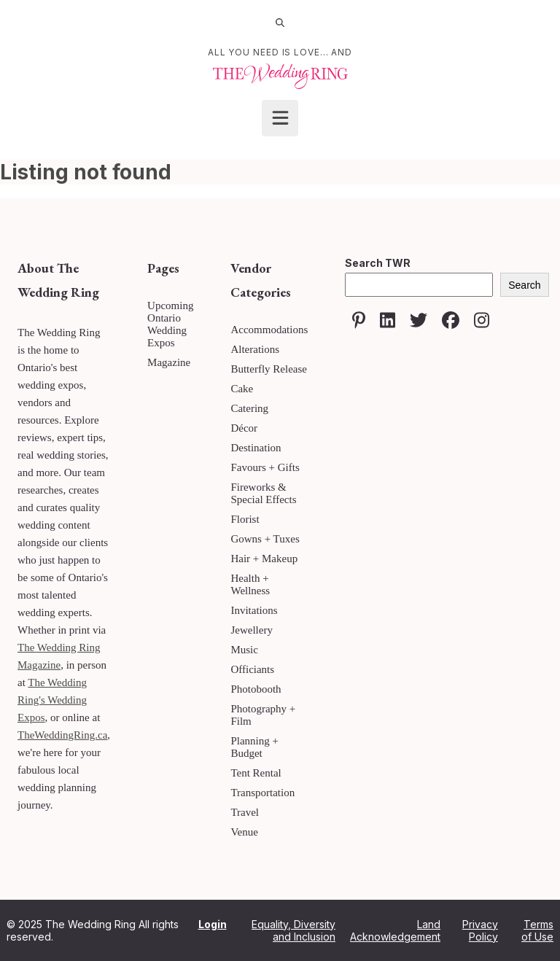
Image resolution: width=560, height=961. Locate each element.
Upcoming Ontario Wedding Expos (170, 324)
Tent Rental (256, 773)
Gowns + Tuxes (265, 539)
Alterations (255, 349)
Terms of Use (537, 930)
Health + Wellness (250, 584)
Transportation (262, 793)
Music (244, 650)
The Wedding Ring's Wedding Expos (52, 700)
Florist (245, 519)
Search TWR (378, 263)
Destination (256, 448)
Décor (244, 428)
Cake (242, 389)
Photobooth (256, 689)
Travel (245, 812)
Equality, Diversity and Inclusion (293, 930)
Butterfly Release (269, 369)
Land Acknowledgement (395, 930)
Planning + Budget (254, 747)
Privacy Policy (480, 930)
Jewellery (251, 630)
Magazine (169, 362)
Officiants (252, 669)
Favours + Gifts (265, 467)
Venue (244, 832)
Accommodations (269, 330)
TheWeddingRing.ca (62, 735)
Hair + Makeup (264, 559)
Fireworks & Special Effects (263, 493)
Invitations (254, 610)
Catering (249, 408)
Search (524, 285)
